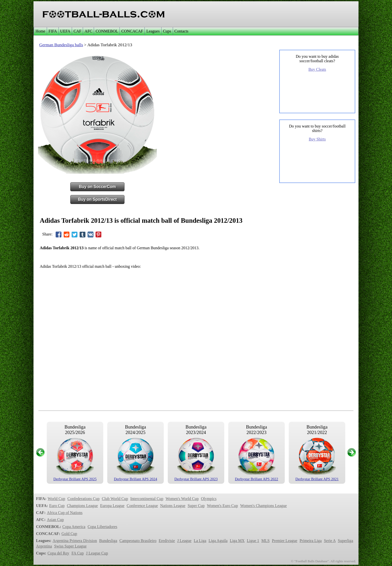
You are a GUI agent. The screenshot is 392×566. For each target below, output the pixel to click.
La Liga (200, 541)
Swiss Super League (70, 546)
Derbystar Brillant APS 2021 (317, 479)
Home (40, 31)
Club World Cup (115, 499)
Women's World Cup (182, 499)
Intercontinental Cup (147, 499)
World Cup (56, 499)
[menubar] (112, 31)
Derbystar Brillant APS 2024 (136, 479)
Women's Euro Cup (222, 506)
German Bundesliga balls (61, 45)
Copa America (74, 527)
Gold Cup (69, 534)
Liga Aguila (218, 541)
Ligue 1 (253, 541)
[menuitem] (40, 31)
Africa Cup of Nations (65, 513)
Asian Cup (55, 520)
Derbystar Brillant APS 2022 (257, 479)
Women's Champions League (263, 506)
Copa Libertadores (102, 527)
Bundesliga (108, 541)
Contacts (181, 31)
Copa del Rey (58, 553)
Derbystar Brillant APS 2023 (196, 479)
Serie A (330, 541)
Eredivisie (167, 541)
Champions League (82, 506)
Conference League (142, 506)
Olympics (209, 499)
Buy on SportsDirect (97, 199)
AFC (88, 31)
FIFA (53, 31)
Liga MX (237, 541)
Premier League (284, 541)
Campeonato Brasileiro (138, 541)
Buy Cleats (317, 69)
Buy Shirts (317, 139)
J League (184, 541)
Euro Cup (57, 506)
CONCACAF (132, 31)
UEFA (65, 31)
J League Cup (97, 553)
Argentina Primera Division (75, 541)
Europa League (112, 506)
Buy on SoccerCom (97, 187)
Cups (167, 31)
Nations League (173, 506)
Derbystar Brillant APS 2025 (75, 479)
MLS (266, 541)
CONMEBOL (107, 31)
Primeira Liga (310, 541)
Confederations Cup (83, 499)
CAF (77, 31)
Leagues (153, 31)
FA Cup (78, 553)
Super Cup (196, 506)
